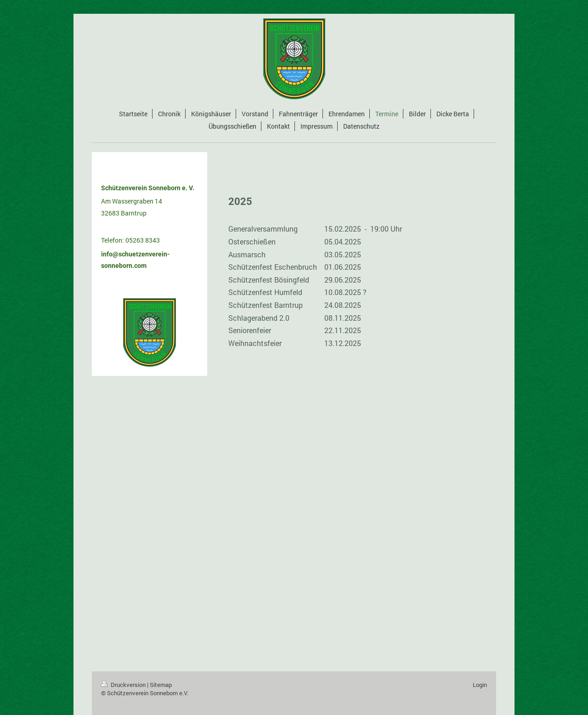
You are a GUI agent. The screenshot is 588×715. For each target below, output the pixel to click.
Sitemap (161, 685)
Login (480, 685)
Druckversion (124, 685)
